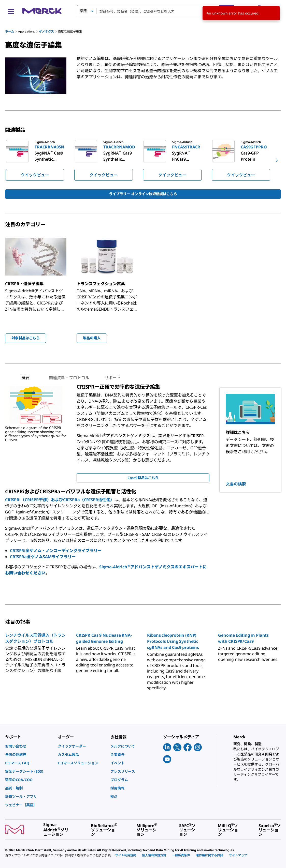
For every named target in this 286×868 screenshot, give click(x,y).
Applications (26, 31)
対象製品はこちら (26, 338)
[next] (277, 160)
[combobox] (155, 11)
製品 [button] (84, 11)
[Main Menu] (11, 11)
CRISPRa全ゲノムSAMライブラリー (43, 557)
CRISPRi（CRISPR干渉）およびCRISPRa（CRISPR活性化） (60, 500)
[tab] (25, 378)
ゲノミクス (46, 31)
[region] (143, 160)
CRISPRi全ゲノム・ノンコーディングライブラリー (56, 551)
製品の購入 (92, 338)
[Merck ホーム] (42, 11)
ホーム (10, 31)
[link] (29, 746)
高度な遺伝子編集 (70, 31)
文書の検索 (236, 484)
